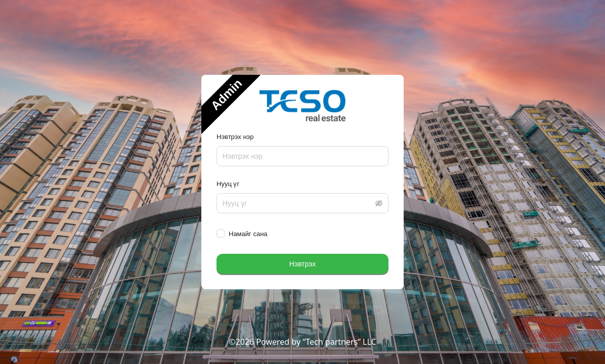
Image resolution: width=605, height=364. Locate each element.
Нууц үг (228, 184)
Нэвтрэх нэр (235, 137)
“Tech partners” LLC (339, 342)
